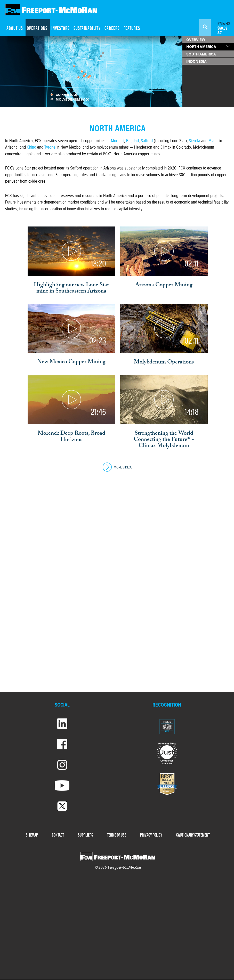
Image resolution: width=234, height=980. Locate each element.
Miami (213, 141)
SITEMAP (32, 835)
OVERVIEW (196, 39)
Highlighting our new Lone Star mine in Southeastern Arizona (71, 289)
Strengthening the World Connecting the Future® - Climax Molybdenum (164, 440)
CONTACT (58, 835)
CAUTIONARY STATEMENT (193, 835)
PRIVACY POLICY (151, 835)
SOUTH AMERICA (201, 54)
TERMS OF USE (117, 835)
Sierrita (195, 141)
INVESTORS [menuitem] (60, 28)
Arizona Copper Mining (164, 286)
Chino (32, 148)
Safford (147, 141)
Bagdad (132, 141)
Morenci (118, 141)
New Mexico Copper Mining (71, 362)
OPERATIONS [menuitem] (37, 28)
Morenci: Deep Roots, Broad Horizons (71, 437)
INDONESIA (196, 61)
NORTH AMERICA (201, 46)
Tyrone (50, 148)
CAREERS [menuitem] (112, 28)
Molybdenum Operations (164, 363)
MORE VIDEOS (118, 467)
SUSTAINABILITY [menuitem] (87, 28)
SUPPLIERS (86, 835)
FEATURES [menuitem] (132, 28)
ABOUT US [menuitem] (15, 28)
